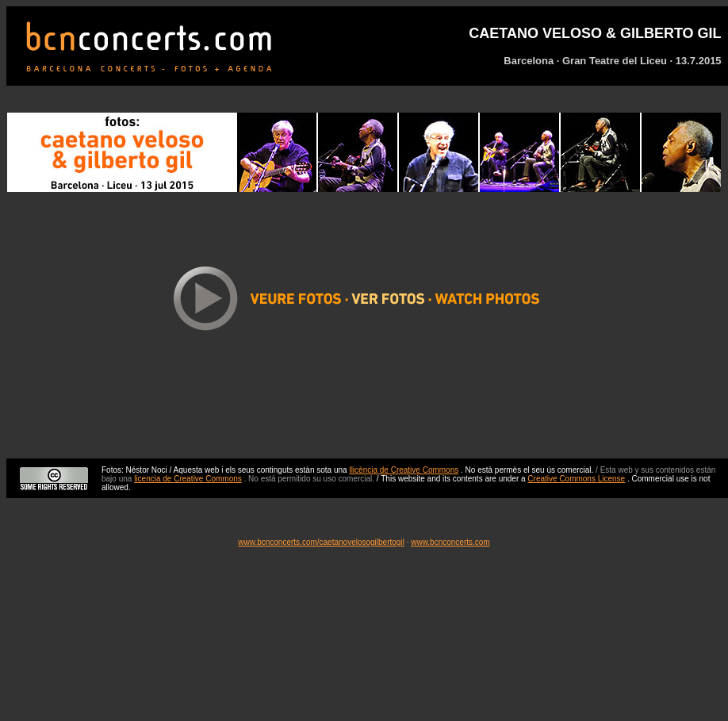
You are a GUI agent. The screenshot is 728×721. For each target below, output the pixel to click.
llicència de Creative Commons (404, 470)
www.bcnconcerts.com (450, 542)
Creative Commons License (576, 479)
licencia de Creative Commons (188, 479)
